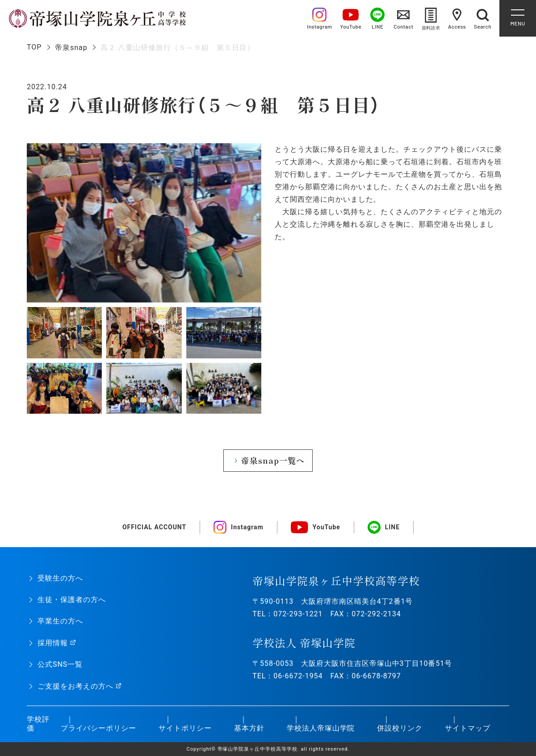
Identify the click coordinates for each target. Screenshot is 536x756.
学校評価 (38, 724)
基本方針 (249, 728)
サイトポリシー (185, 728)
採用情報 (53, 643)
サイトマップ (468, 728)
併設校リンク (400, 728)
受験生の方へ (60, 578)
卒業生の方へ (60, 621)
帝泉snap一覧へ (273, 460)
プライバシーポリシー (99, 728)
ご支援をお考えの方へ (75, 686)
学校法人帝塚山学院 (321, 728)
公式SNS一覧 (60, 664)
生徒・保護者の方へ (72, 600)
